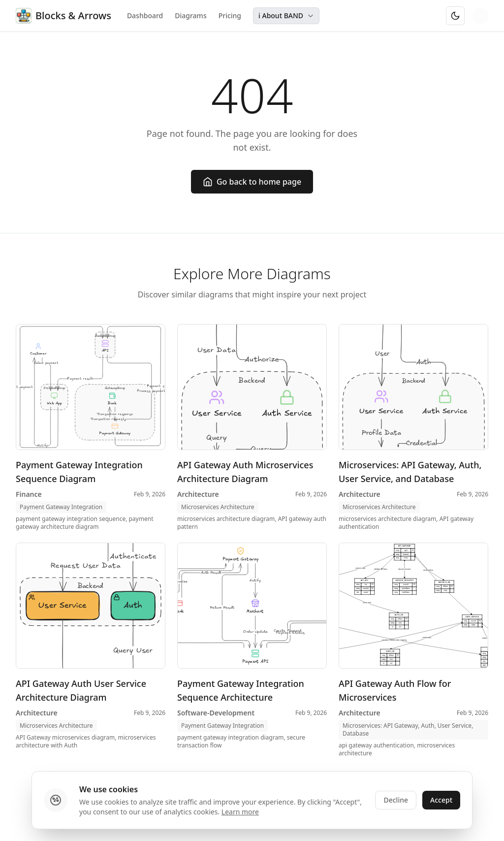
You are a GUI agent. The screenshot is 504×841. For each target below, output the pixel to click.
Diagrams (190, 16)
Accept (441, 800)
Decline (396, 800)
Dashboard (145, 16)
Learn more (240, 812)
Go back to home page (252, 182)
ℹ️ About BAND (286, 16)
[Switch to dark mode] (455, 16)
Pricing (230, 16)
